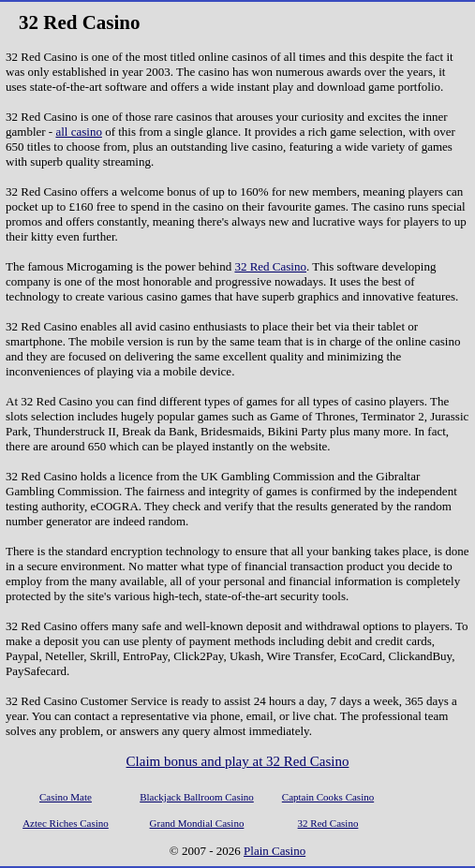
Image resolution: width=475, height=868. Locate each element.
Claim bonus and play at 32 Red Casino (238, 761)
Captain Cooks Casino (328, 797)
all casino (78, 132)
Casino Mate (66, 797)
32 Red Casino (270, 266)
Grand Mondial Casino (197, 823)
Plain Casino (275, 851)
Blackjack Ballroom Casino (197, 797)
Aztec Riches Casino (66, 823)
